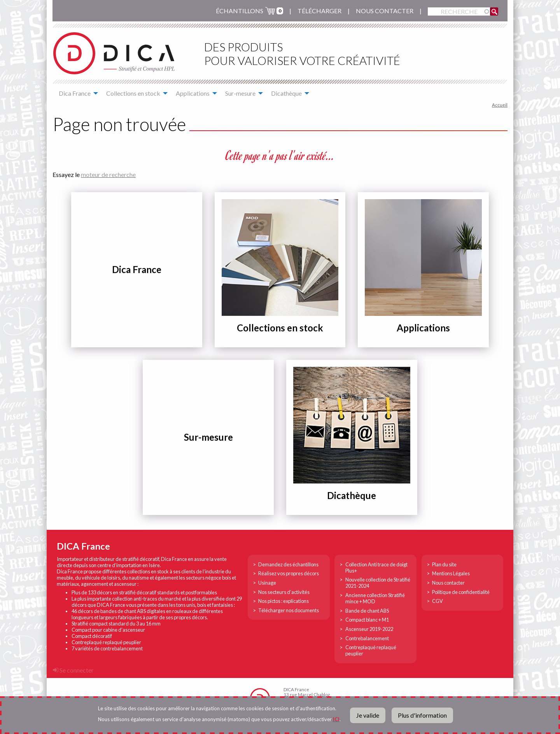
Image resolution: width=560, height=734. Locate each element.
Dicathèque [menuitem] (286, 93)
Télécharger (319, 11)
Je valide (368, 715)
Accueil (500, 105)
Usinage (267, 583)
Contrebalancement (367, 638)
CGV (437, 601)
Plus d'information (422, 715)
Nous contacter (385, 11)
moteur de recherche (108, 174)
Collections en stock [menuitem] (133, 93)
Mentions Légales (451, 573)
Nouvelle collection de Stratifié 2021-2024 (378, 583)
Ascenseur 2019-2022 (369, 629)
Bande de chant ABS (367, 611)
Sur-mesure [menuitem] (240, 93)
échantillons (240, 11)
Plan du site (444, 564)
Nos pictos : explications (283, 601)
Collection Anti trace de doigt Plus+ (376, 568)
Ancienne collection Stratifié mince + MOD (375, 598)
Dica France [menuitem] (75, 93)
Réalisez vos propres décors (289, 573)
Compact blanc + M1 (367, 620)
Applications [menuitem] (193, 93)
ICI (336, 719)
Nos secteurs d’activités (284, 592)
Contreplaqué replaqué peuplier (371, 650)
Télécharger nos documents (289, 610)
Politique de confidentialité (461, 592)
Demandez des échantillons (288, 564)
